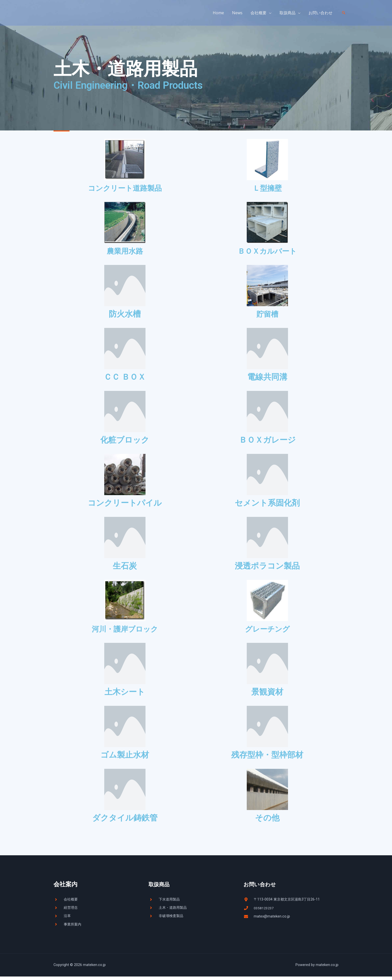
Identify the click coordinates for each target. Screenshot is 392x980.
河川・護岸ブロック (125, 630)
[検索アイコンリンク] (344, 13)
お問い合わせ (320, 13)
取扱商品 (287, 13)
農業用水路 (125, 251)
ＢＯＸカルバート (267, 251)
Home (218, 13)
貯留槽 (267, 315)
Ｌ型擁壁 (267, 188)
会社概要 (258, 13)
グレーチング (267, 630)
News (237, 13)
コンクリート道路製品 (125, 188)
